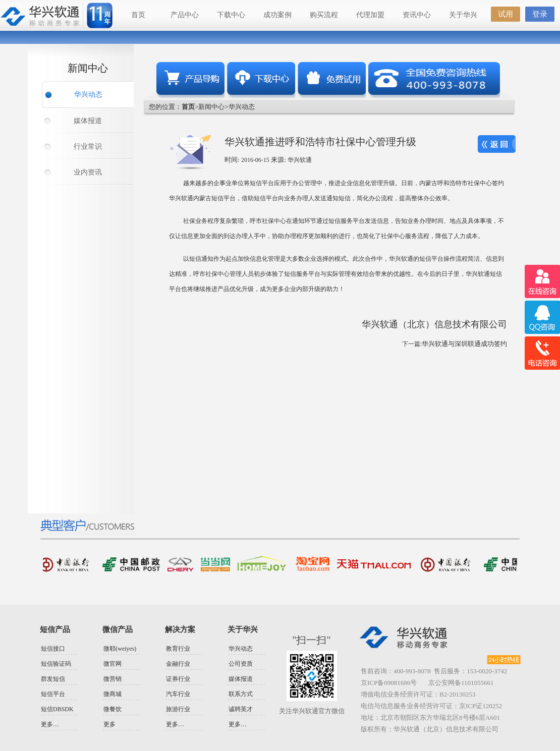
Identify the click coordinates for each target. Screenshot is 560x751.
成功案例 (277, 15)
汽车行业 (178, 694)
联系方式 (241, 694)
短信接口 (53, 649)
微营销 (113, 679)
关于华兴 (463, 15)
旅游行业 (178, 709)
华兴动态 (88, 95)
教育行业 (178, 649)
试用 (506, 14)
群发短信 (53, 679)
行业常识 (88, 147)
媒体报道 (88, 121)
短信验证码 (56, 664)
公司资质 (241, 664)
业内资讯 (88, 172)
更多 (109, 724)
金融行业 (178, 664)
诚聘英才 (241, 709)
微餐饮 (113, 709)
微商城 (113, 694)
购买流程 (324, 15)
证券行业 (178, 679)
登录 (540, 14)
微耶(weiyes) (120, 649)
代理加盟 (370, 15)
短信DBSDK (57, 709)
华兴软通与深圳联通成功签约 (464, 344)
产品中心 (185, 15)
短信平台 (53, 694)
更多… (50, 724)
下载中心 (231, 15)
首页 (138, 15)
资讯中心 (417, 15)
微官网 (113, 664)
